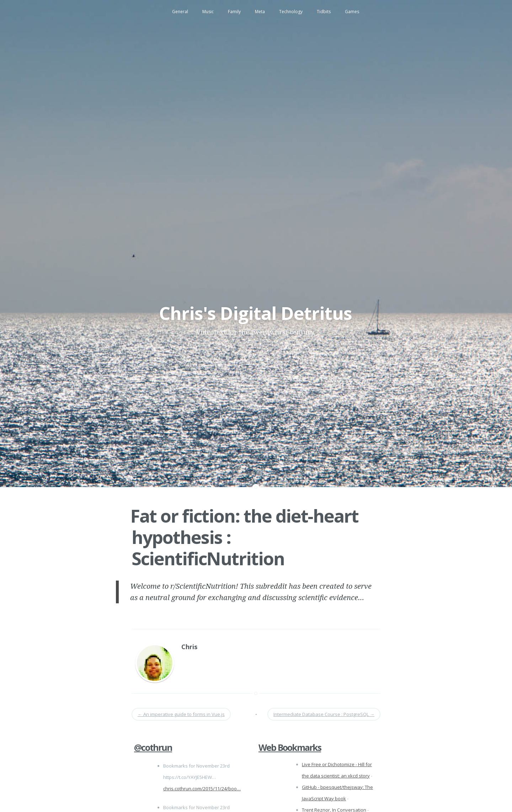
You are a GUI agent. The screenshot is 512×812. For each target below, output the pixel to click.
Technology (291, 12)
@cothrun (153, 747)
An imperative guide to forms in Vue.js (181, 714)
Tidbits (324, 12)
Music (208, 12)
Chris (189, 647)
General (180, 12)
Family (234, 12)
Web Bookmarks (290, 747)
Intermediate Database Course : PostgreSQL (324, 714)
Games (352, 12)
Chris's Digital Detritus (255, 313)
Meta (260, 12)
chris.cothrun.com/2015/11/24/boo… (202, 789)
